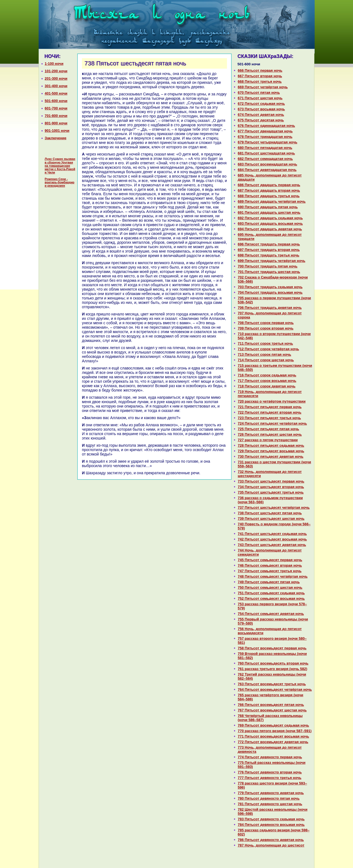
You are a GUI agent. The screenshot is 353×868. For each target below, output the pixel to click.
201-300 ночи (56, 78)
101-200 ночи (56, 71)
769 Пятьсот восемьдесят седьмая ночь (273, 725)
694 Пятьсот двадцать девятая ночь (270, 229)
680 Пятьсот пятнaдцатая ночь (265, 148)
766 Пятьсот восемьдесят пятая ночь (271, 705)
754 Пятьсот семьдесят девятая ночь (271, 614)
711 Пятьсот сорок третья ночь (265, 343)
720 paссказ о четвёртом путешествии (272, 401)
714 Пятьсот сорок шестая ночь (266, 360)
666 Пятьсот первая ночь (260, 70)
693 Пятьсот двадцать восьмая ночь (270, 223)
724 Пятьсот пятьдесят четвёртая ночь (272, 423)
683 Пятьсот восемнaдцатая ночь (267, 164)
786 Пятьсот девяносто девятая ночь (271, 840)
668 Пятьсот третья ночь (260, 81)
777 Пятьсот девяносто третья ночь (270, 778)
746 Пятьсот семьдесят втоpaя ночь (270, 565)
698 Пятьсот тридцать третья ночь (268, 255)
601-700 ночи (56, 108)
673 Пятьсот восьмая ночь (261, 109)
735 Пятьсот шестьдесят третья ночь (271, 492)
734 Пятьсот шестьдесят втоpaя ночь (271, 487)
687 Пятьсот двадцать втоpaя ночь (269, 190)
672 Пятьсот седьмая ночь (261, 104)
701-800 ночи (56, 116)
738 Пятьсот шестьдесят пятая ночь (270, 513)
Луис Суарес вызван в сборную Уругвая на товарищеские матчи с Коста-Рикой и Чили (60, 166)
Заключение (56, 138)
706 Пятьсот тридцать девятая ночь (270, 308)
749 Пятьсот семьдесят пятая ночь (269, 582)
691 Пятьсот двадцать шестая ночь (269, 212)
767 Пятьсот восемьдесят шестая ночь (272, 710)
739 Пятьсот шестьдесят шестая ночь (271, 519)
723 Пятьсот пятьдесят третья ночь (269, 418)
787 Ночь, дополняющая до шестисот (271, 845)
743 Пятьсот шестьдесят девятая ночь (272, 545)
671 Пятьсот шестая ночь (260, 98)
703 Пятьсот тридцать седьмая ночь (270, 287)
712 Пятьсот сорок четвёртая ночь (268, 349)
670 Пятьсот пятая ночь (259, 93)
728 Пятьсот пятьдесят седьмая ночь (271, 445)
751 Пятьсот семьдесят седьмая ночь (271, 593)
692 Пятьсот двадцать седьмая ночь (270, 218)
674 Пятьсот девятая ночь (261, 115)
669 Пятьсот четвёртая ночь (263, 87)
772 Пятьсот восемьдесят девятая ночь (273, 742)
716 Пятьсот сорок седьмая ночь (267, 375)
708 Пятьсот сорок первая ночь (266, 323)
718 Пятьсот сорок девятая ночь (267, 386)
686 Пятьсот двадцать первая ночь (269, 185)
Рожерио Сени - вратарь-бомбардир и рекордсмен (60, 182)
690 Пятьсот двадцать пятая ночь (268, 207)
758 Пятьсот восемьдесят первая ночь (272, 648)
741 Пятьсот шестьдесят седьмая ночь (272, 534)
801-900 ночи (56, 123)
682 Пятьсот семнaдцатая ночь (265, 159)
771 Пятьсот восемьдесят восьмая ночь (273, 736)
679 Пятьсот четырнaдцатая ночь (268, 142)
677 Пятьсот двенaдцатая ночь (265, 131)
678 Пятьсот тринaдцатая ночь (265, 137)
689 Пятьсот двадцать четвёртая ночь (272, 201)
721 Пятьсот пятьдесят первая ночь (270, 407)
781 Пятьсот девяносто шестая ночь (270, 804)
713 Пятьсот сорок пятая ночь (264, 354)
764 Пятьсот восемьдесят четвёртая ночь (275, 689)
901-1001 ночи (57, 131)
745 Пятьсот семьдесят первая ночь (270, 560)
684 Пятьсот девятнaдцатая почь (267, 170)
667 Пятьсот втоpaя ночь (260, 76)
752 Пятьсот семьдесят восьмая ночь (271, 598)
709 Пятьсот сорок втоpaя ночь (266, 328)
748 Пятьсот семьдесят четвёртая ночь (273, 576)
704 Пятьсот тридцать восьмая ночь (270, 292)
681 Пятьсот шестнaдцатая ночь (266, 153)
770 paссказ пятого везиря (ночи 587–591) (275, 731)
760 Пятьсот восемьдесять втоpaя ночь (273, 663)
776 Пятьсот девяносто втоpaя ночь (270, 772)
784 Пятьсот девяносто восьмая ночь (271, 825)
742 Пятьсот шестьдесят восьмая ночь (272, 539)
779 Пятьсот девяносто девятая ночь (271, 793)
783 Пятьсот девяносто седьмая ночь (271, 819)
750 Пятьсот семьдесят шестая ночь (270, 587)
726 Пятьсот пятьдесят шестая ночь (270, 434)
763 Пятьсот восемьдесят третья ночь (272, 684)
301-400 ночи (56, 86)
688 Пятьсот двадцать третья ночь (269, 196)
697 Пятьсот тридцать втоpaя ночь (269, 250)
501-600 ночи (56, 101)
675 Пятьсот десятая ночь (261, 120)
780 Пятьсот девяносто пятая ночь (269, 798)
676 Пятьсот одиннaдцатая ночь (266, 126)
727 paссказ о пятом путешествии (268, 440)
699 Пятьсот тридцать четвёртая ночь (272, 261)
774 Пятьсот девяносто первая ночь (270, 757)
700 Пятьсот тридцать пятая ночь (268, 266)
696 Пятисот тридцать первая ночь (269, 244)
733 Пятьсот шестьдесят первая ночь (271, 481)
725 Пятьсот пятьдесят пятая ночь (268, 429)
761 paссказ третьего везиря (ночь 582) (272, 669)
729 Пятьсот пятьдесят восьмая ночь (271, 451)
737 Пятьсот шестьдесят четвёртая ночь (274, 507)
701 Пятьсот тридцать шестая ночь (269, 272)
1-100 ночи (54, 64)
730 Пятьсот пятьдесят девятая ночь (271, 456)
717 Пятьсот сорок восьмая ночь (267, 381)
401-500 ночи (56, 93)
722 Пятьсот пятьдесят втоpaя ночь (270, 412)
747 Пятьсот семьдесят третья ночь (270, 571)
